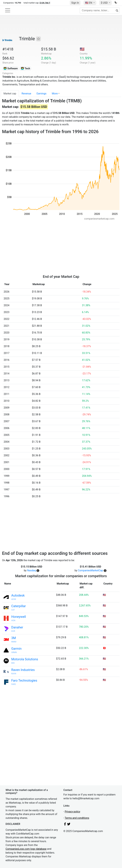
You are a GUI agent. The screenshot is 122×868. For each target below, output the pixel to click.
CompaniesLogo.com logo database (26, 849)
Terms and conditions (77, 818)
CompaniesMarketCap (90, 570)
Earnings (41, 94)
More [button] (55, 94)
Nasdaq (32, 570)
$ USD (104, 3)
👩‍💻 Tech (25, 68)
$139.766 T (45, 3)
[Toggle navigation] (8, 10)
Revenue (26, 94)
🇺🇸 (89, 3)
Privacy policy (72, 812)
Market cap (10, 94)
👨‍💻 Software (11, 68)
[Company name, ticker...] (100, 10)
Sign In (75, 3)
